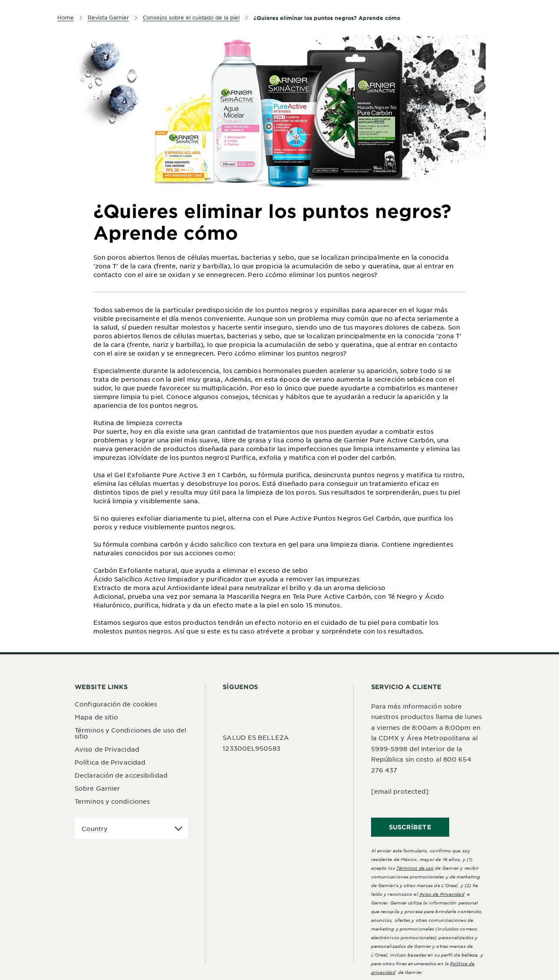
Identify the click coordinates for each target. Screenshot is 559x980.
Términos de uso (415, 868)
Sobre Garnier (97, 788)
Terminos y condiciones (112, 801)
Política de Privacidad (110, 762)
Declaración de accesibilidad (121, 775)
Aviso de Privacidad (107, 749)
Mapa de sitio (96, 717)
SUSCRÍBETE (410, 827)
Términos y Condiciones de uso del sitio (130, 733)
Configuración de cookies (116, 704)
